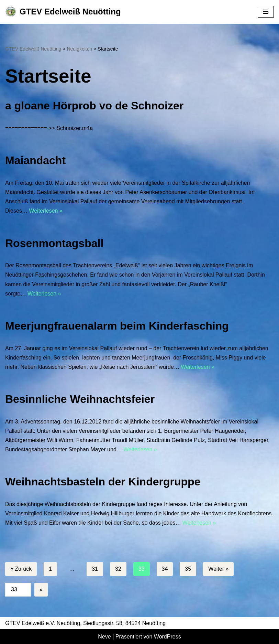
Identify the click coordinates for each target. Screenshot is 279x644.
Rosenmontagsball (54, 243)
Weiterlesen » (46, 211)
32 (118, 569)
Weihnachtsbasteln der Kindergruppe (103, 482)
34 (165, 569)
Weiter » (218, 569)
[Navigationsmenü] (266, 12)
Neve (104, 637)
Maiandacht (35, 160)
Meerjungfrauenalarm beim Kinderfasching (117, 326)
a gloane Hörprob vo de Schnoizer (94, 106)
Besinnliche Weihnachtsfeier (80, 399)
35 (188, 569)
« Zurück (21, 569)
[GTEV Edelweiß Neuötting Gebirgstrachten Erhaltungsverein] (63, 12)
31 (95, 569)
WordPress (168, 637)
